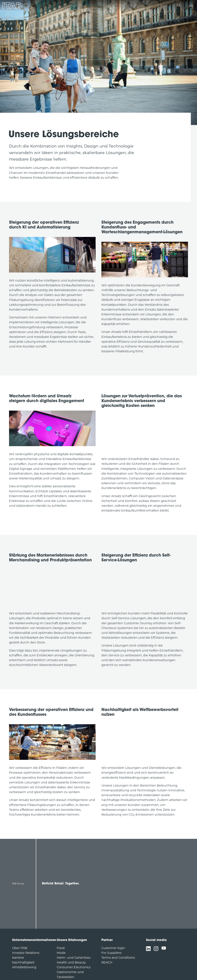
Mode (61, 953)
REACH (107, 963)
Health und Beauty (71, 963)
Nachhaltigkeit (23, 963)
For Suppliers (111, 953)
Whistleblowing (24, 967)
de (179, 6)
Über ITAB (20, 948)
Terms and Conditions (118, 958)
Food (61, 948)
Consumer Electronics (74, 967)
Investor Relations (26, 953)
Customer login (113, 948)
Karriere (18, 958)
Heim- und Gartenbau (74, 958)
